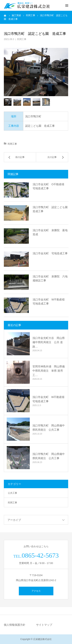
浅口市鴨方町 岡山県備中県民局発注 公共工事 (49, 428)
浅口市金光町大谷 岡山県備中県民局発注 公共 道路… (49, 342)
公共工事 (12, 493)
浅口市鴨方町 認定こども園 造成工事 (51, 209)
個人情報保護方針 (15, 625)
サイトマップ (44, 625)
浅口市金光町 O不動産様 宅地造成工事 (50, 186)
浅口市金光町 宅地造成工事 (50, 253)
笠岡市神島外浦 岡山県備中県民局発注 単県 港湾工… (49, 371)
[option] (36, 72)
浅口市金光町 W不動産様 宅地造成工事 (50, 302)
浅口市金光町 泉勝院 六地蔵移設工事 (50, 278)
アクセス (36, 591)
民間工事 (22, 39)
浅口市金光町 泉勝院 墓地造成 (50, 232)
